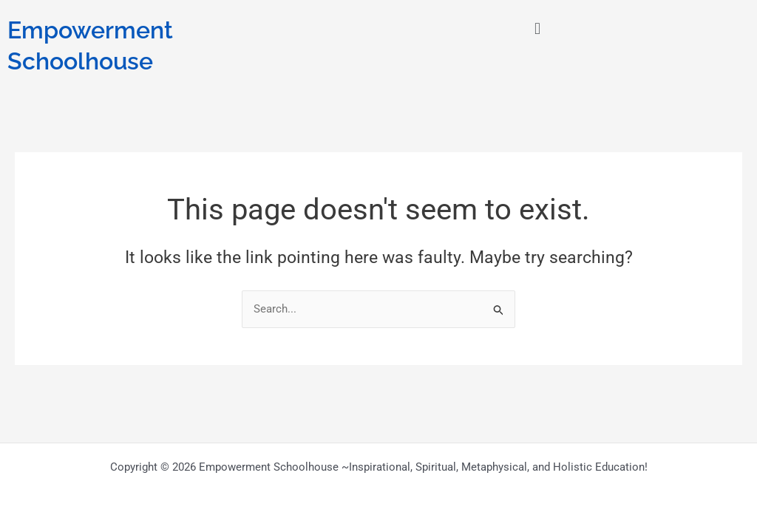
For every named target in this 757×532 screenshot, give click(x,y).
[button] (537, 28)
